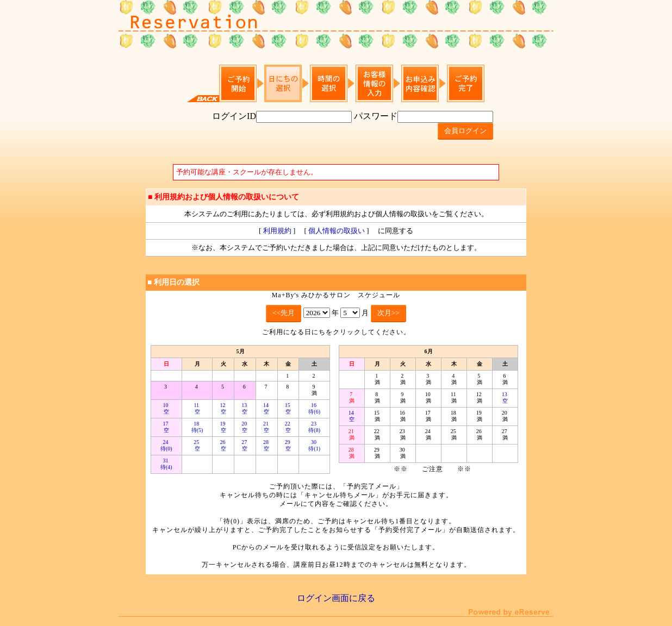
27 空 (245, 445)
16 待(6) (314, 408)
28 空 (267, 445)
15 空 (288, 408)
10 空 (167, 408)
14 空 (267, 408)
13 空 (245, 408)
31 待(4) (166, 464)
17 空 (167, 427)
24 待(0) (166, 445)
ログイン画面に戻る (336, 598)
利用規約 (277, 231)
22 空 (288, 427)
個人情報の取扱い (337, 231)
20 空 (245, 427)
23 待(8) (314, 427)
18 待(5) (197, 427)
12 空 (223, 408)
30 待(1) (314, 445)
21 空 (267, 427)
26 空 (223, 445)
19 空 (223, 427)
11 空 (197, 408)
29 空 (288, 445)
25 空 (197, 445)
